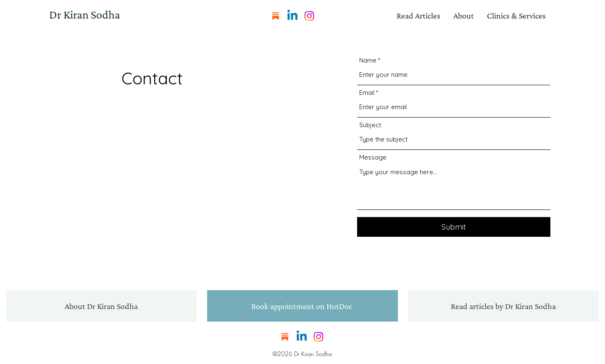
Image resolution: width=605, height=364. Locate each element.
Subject (370, 125)
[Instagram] (309, 16)
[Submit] (454, 227)
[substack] (276, 16)
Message (373, 157)
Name (368, 60)
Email (367, 93)
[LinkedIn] (292, 16)
